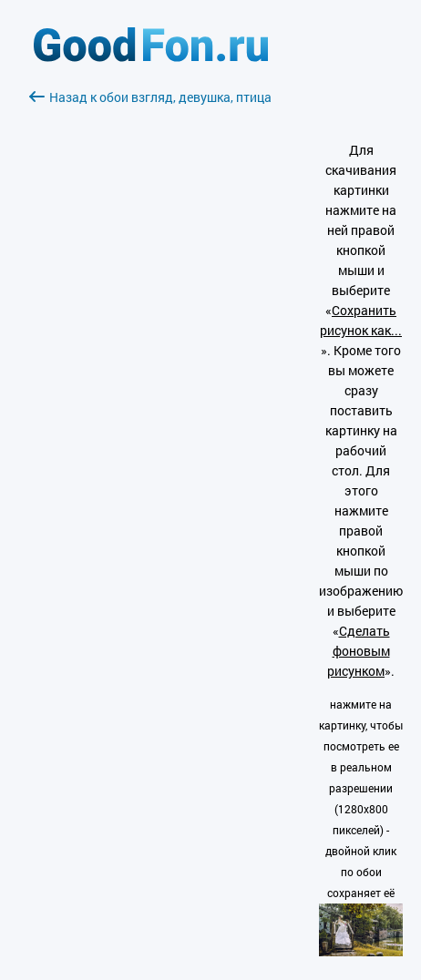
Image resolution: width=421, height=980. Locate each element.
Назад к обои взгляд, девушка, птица (150, 97)
